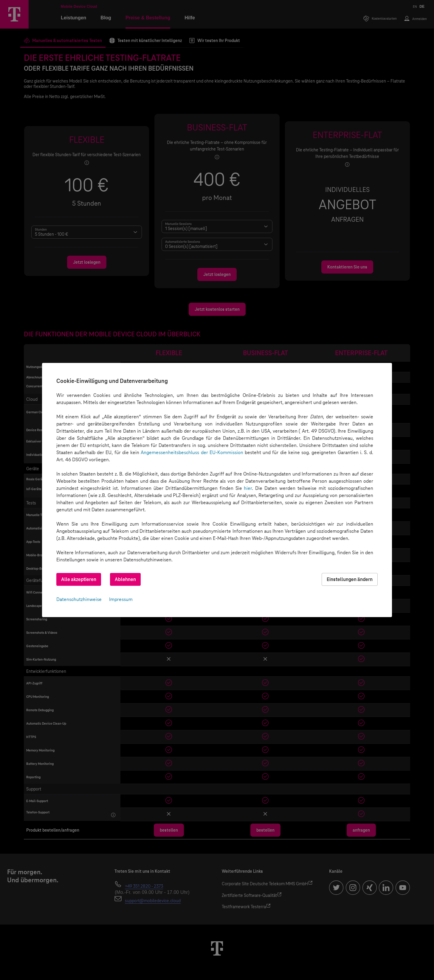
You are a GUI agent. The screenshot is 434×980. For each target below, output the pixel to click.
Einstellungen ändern (350, 579)
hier (248, 488)
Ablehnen (125, 579)
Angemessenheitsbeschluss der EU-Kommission (192, 452)
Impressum (121, 599)
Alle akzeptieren (79, 579)
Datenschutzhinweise (79, 599)
